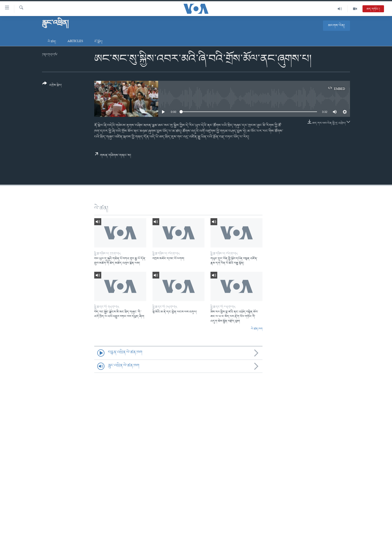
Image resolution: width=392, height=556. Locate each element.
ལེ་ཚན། (52, 42)
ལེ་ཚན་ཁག (257, 329)
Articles (75, 42)
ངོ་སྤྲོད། (98, 42)
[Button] (52, 86)
